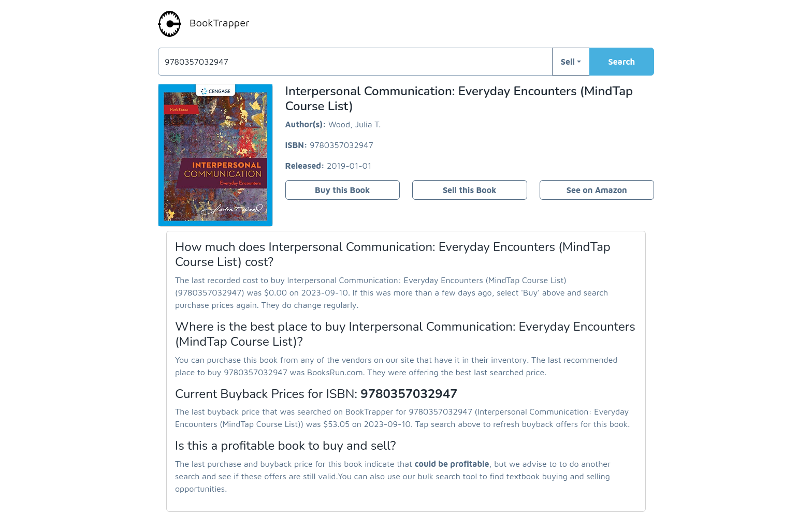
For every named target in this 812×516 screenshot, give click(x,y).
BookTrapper (204, 24)
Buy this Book (342, 190)
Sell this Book (470, 190)
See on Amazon (597, 190)
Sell (568, 62)
